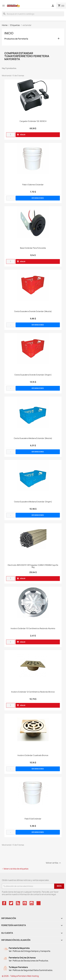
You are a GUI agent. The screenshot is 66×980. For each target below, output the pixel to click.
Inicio (9, 33)
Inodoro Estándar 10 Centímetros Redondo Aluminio (33, 629)
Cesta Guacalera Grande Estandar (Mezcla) (33, 311)
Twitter (11, 903)
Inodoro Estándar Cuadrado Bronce (33, 755)
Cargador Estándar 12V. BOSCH (33, 121)
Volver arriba (54, 863)
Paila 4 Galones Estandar (33, 185)
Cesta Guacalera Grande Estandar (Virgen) (33, 375)
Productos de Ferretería (16, 39)
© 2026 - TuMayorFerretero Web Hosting (20, 976)
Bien (59, 886)
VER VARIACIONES (38, 198)
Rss (18, 903)
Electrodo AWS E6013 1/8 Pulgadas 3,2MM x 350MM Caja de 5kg (33, 566)
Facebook (4, 903)
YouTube (25, 903)
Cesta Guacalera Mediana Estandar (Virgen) (33, 502)
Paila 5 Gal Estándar (33, 819)
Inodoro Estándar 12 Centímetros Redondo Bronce (33, 692)
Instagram (32, 903)
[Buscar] (33, 14)
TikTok (39, 903)
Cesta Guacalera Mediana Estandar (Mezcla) (33, 438)
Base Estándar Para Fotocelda (33, 248)
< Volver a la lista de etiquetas (15, 869)
